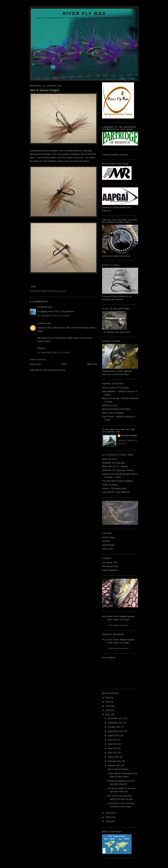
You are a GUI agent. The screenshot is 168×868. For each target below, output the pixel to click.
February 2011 (115, 761)
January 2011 (115, 765)
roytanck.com (124, 625)
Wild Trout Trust (110, 405)
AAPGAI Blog (108, 537)
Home (64, 364)
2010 (108, 813)
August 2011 (114, 735)
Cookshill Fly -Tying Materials (116, 492)
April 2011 (113, 753)
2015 (108, 697)
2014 (108, 702)
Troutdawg (42, 307)
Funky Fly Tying (110, 485)
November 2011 (116, 723)
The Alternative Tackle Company (117, 481)
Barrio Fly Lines (109, 459)
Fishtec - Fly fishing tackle (114, 488)
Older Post (92, 364)
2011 (108, 715)
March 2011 (114, 757)
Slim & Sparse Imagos (118, 769)
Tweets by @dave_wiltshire (115, 155)
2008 (108, 821)
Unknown (42, 323)
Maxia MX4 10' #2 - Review (115, 466)
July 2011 (113, 740)
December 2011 (116, 718)
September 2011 (116, 731)
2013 (108, 706)
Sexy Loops (108, 549)
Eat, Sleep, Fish (110, 563)
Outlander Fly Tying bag (113, 463)
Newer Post (35, 364)
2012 (108, 710)
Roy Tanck (107, 616)
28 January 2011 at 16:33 (53, 316)
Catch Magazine (110, 570)
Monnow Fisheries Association (116, 409)
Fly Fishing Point (110, 566)
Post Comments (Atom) (54, 370)
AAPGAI (106, 541)
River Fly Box (84, 13)
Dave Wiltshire (129, 436)
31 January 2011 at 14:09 (53, 352)
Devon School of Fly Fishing (115, 388)
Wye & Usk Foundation (113, 413)
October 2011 (115, 727)
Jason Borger (108, 545)
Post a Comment (38, 360)
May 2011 (113, 748)
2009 (108, 817)
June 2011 (113, 744)
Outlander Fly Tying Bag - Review (118, 470)
